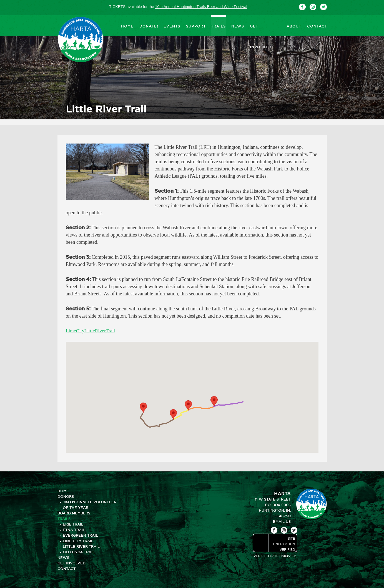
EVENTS (172, 26)
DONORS (66, 496)
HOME (127, 26)
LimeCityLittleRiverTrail (91, 331)
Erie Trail (73, 524)
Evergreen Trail (80, 535)
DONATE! (149, 26)
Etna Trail (74, 530)
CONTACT (317, 26)
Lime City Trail (78, 541)
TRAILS (218, 26)
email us (282, 521)
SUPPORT (196, 26)
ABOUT (294, 26)
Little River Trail (81, 546)
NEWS (238, 26)
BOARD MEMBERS (74, 513)
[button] (173, 414)
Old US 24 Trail (79, 552)
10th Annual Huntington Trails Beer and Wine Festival (201, 7)
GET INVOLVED (265, 26)
